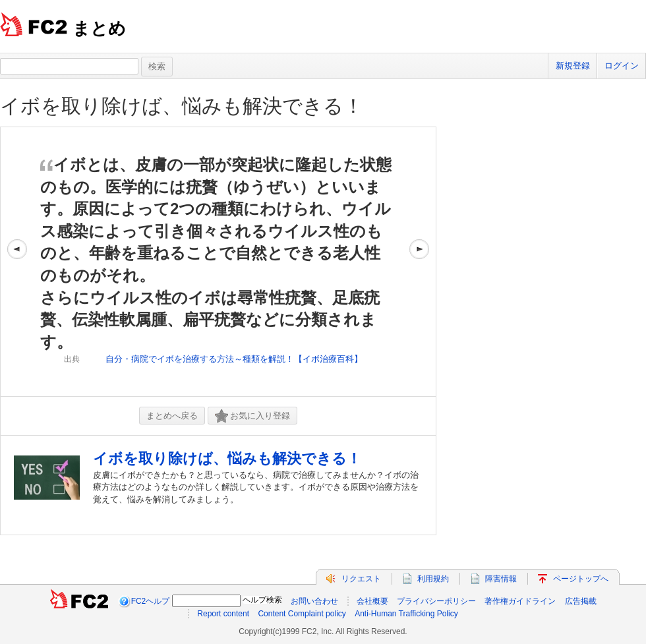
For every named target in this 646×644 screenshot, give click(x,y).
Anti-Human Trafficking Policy (406, 614)
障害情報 (501, 579)
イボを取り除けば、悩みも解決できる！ (182, 106)
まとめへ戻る (172, 416)
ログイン (622, 66)
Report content (223, 614)
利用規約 (433, 579)
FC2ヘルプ (151, 601)
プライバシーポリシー (436, 601)
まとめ (99, 28)
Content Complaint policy (302, 614)
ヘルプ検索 (262, 600)
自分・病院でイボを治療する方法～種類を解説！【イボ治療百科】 (234, 359)
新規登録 (573, 66)
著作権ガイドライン (520, 601)
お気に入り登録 (252, 416)
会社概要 (372, 601)
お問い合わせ (314, 601)
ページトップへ (581, 579)
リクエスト (361, 579)
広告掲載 (581, 601)
